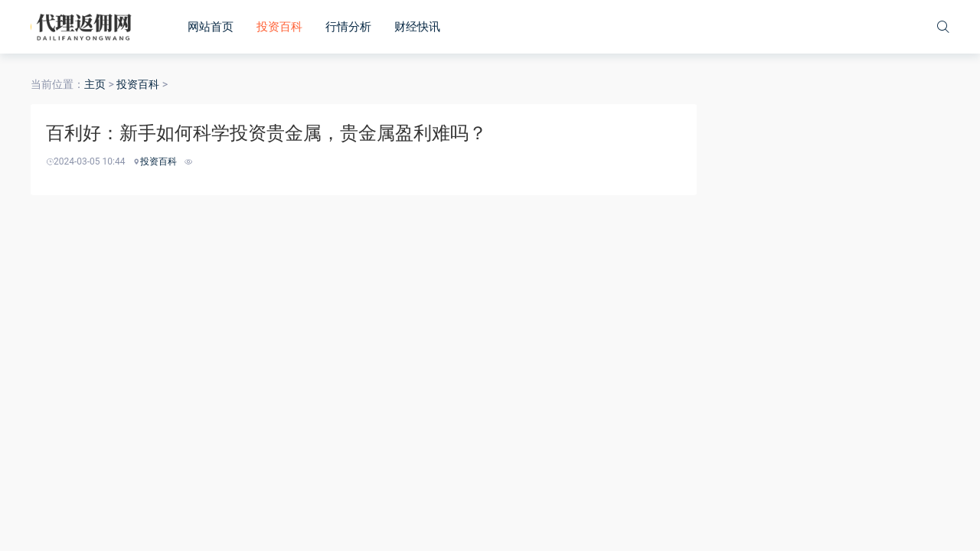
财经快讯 (417, 27)
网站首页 (211, 27)
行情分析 (348, 27)
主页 (95, 84)
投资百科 (279, 27)
